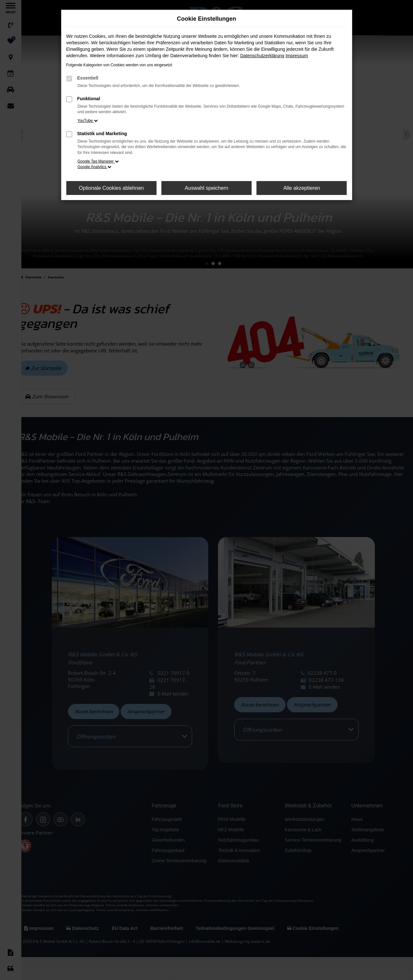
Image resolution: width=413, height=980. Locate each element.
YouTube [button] (88, 121)
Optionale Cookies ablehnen (111, 188)
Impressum (297, 56)
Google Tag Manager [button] (98, 161)
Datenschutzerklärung (262, 56)
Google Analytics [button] (95, 167)
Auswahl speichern (206, 188)
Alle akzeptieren (302, 188)
